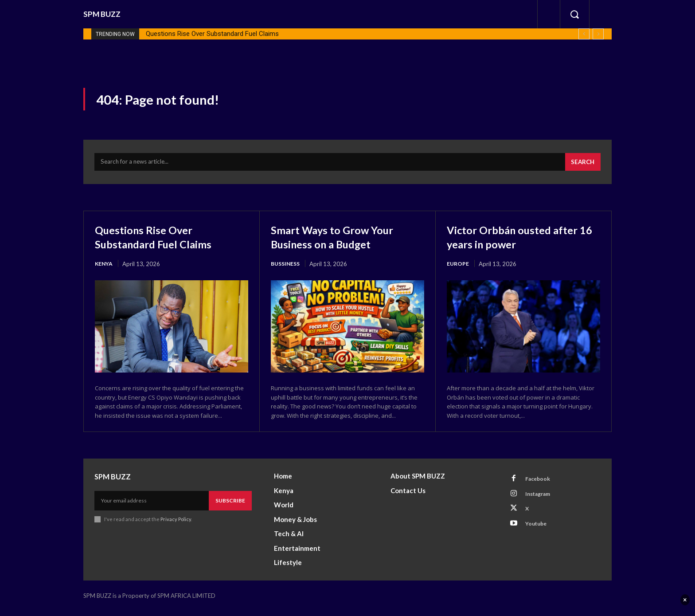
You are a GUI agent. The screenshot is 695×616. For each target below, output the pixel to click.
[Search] (582, 166)
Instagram (541, 501)
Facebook (540, 485)
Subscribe (230, 506)
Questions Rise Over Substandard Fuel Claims (212, 34)
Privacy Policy (176, 525)
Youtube (539, 534)
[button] (574, 14)
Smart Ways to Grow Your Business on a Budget (342, 241)
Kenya (104, 268)
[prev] (584, 34)
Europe (458, 268)
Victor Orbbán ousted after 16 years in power (523, 241)
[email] (152, 506)
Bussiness (287, 268)
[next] (598, 34)
